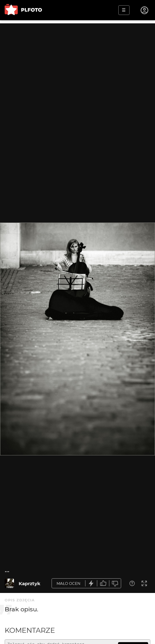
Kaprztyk (30, 583)
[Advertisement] (77, 67)
